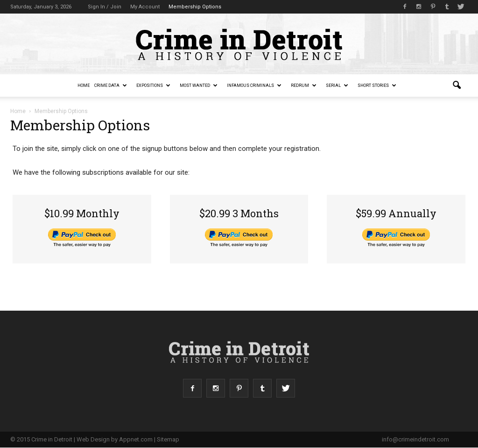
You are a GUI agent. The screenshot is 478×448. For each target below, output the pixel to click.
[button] (457, 85)
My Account (145, 7)
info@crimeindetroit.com (415, 439)
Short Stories (377, 85)
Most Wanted (199, 85)
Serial (337, 85)
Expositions (153, 85)
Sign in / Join (105, 7)
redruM (304, 85)
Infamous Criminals (254, 85)
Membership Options (195, 7)
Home (84, 85)
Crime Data (111, 85)
